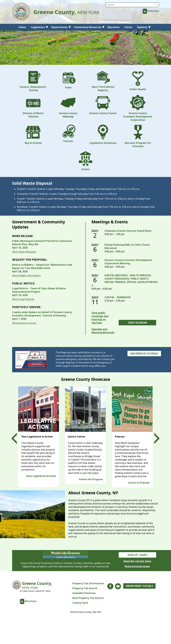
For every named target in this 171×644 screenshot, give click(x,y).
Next (154, 439)
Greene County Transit (103, 105)
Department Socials (139, 586)
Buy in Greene (33, 135)
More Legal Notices (23, 299)
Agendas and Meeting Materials (103, 331)
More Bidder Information (26, 275)
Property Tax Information (88, 583)
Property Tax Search (85, 588)
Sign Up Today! (137, 555)
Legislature (38, 27)
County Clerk (80, 603)
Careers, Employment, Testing (33, 81)
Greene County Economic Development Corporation (138, 108)
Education (114, 27)
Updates (142, 27)
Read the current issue (137, 561)
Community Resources (88, 27)
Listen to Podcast (139, 483)
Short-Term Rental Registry (103, 81)
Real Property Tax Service (88, 598)
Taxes (68, 80)
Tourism (68, 134)
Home (22, 27)
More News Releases (24, 252)
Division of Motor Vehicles (33, 107)
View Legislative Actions (41, 476)
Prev (17, 439)
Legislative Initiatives (103, 135)
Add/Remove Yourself (144, 354)
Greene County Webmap (68, 107)
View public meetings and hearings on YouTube (100, 318)
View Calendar (137, 323)
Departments (59, 27)
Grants (85, 161)
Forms (128, 27)
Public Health (138, 81)
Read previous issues (24, 323)
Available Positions (84, 593)
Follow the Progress (91, 479)
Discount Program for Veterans (138, 136)
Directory (153, 11)
